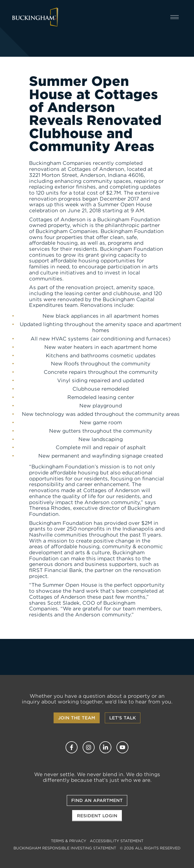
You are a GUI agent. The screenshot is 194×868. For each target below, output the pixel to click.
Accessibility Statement (117, 841)
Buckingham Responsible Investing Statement (65, 848)
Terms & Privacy (69, 841)
